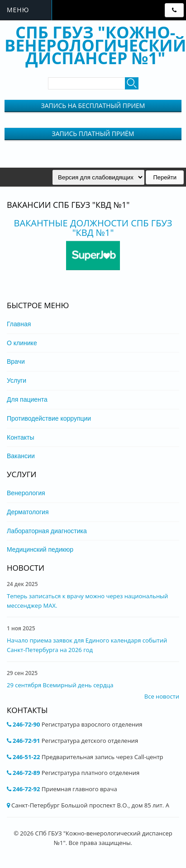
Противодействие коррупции (49, 418)
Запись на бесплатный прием (93, 106)
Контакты (20, 437)
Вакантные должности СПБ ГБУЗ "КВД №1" (93, 228)
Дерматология (28, 512)
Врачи (16, 361)
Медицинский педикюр (40, 549)
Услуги (17, 380)
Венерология (26, 493)
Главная (19, 324)
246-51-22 (26, 757)
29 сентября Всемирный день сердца (60, 685)
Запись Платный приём (93, 134)
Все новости (162, 696)
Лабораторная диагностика (47, 531)
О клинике (22, 343)
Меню (18, 10)
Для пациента (27, 399)
